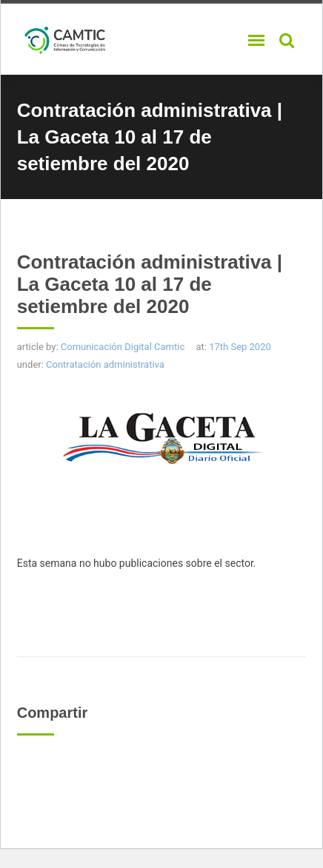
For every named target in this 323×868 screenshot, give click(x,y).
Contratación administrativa (105, 364)
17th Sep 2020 (240, 347)
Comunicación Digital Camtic (123, 347)
